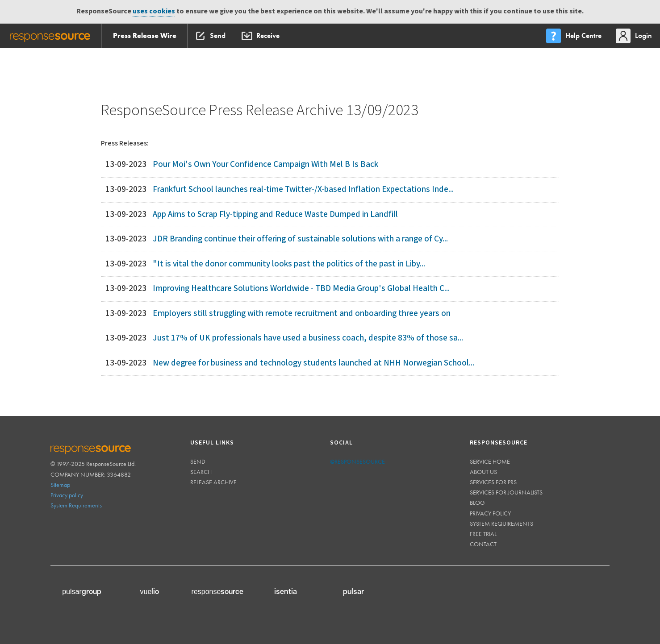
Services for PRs (493, 482)
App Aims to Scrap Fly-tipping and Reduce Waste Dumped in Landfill (275, 214)
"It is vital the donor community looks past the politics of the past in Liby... (289, 264)
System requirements (501, 524)
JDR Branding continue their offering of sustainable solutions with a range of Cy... (300, 239)
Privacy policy (67, 495)
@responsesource (357, 461)
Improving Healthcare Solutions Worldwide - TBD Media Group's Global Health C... (301, 289)
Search (201, 472)
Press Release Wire (145, 35)
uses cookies (154, 11)
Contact (483, 544)
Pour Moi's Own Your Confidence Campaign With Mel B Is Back (265, 164)
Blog (477, 503)
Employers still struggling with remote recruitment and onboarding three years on (302, 314)
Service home (490, 461)
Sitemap (60, 485)
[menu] (575, 36)
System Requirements (76, 505)
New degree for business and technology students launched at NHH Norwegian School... (313, 363)
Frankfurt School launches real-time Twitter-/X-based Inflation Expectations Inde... (303, 189)
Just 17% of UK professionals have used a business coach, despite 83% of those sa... (308, 338)
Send (198, 461)
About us (483, 472)
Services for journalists (506, 492)
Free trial (483, 534)
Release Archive (213, 482)
